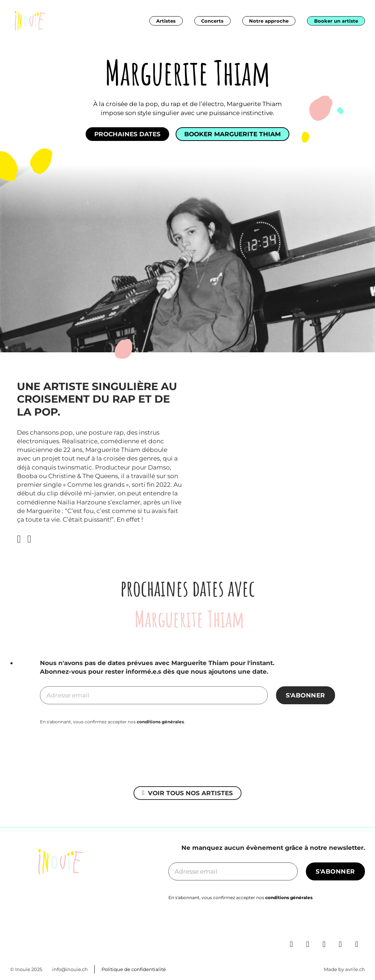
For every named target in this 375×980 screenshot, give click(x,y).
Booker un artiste (336, 21)
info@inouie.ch (70, 969)
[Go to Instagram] (327, 926)
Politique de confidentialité (134, 969)
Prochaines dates (127, 134)
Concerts (212, 21)
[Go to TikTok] (360, 926)
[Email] (154, 695)
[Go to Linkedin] (295, 926)
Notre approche (269, 21)
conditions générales (160, 722)
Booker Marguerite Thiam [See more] (232, 134)
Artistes (166, 21)
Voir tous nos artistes (187, 793)
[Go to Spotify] (344, 926)
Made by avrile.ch (344, 969)
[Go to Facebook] (311, 926)
